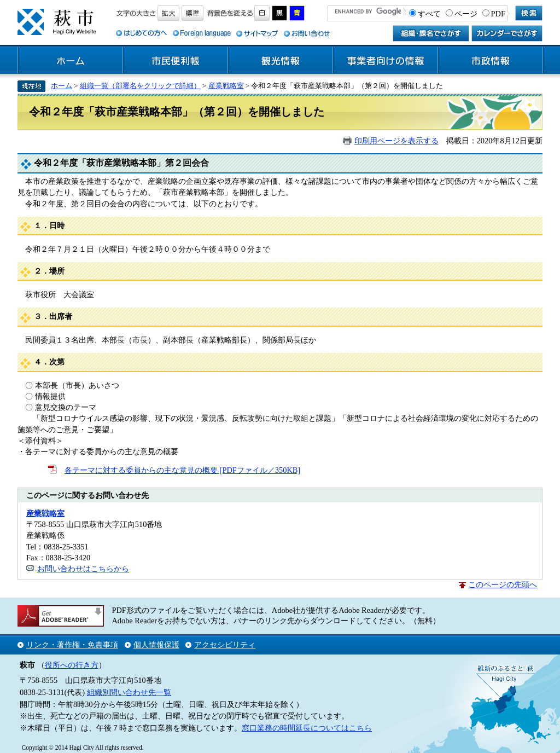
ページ (466, 14)
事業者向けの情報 (386, 61)
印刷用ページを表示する (396, 141)
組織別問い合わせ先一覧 (129, 692)
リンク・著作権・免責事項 (72, 645)
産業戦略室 (226, 86)
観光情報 (281, 61)
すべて (429, 14)
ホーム (71, 61)
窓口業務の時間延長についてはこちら (307, 728)
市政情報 (491, 61)
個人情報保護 (156, 645)
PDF (498, 14)
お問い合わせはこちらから (83, 569)
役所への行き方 (72, 665)
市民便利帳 (176, 61)
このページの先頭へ (503, 584)
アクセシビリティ (225, 645)
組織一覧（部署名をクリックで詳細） (140, 86)
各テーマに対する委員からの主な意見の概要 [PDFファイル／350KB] (182, 470)
